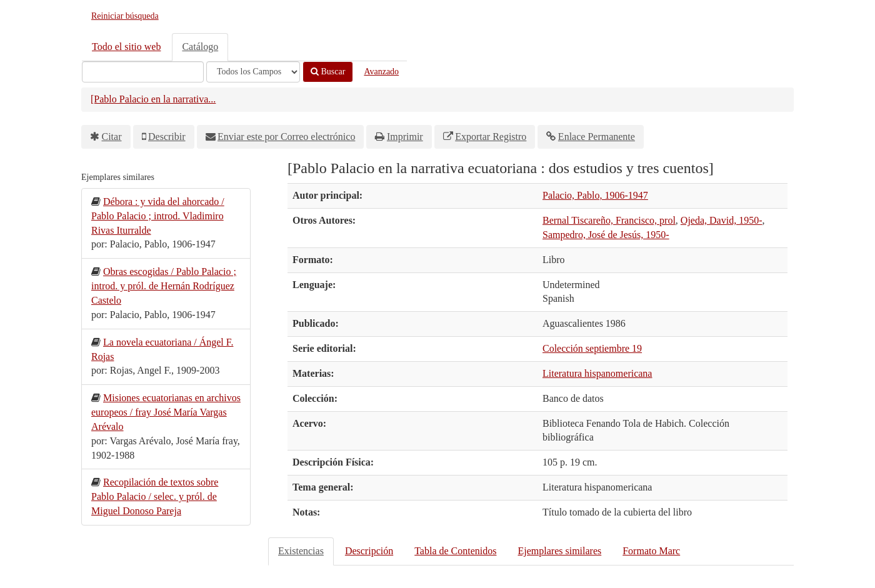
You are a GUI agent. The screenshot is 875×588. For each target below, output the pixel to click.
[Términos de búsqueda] (143, 72)
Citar (112, 137)
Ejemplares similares (559, 551)
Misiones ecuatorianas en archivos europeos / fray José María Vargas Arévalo (166, 412)
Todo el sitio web (126, 47)
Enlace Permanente (597, 137)
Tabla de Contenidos (455, 551)
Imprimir (405, 137)
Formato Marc (651, 551)
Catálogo (200, 47)
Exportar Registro (491, 137)
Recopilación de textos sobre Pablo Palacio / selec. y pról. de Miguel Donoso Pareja (155, 496)
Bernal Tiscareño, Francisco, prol (609, 220)
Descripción (369, 551)
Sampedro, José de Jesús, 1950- (606, 235)
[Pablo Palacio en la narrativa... (153, 99)
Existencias (301, 551)
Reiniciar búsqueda (125, 16)
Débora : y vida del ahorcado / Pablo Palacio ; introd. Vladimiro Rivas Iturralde (158, 216)
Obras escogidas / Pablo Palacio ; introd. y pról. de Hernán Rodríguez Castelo (164, 286)
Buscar (328, 72)
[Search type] (253, 72)
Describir (167, 137)
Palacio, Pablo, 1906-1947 (595, 195)
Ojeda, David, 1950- (722, 220)
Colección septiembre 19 (592, 348)
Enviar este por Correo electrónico (286, 137)
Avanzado (381, 72)
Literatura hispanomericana (597, 373)
